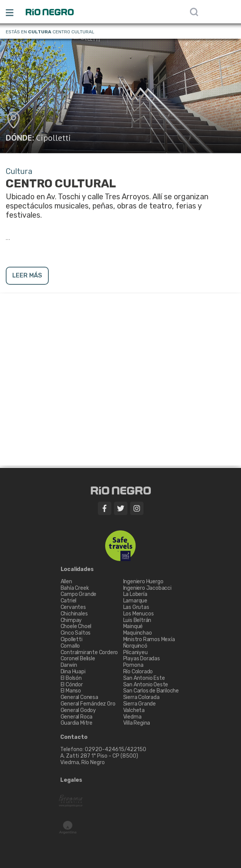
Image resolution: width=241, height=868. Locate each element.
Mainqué (133, 626)
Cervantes (73, 607)
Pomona (133, 665)
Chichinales (74, 614)
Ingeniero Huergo (143, 582)
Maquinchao (138, 633)
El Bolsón (71, 678)
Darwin (69, 665)
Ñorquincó (135, 646)
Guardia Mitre (77, 723)
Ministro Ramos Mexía (149, 639)
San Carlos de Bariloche (151, 691)
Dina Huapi (73, 672)
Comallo (70, 646)
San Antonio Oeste (146, 685)
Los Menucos (139, 614)
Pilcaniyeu (135, 652)
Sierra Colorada (141, 697)
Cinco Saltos (76, 633)
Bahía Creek (75, 588)
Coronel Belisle (78, 659)
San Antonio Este (144, 678)
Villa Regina (137, 723)
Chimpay (71, 620)
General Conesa (79, 697)
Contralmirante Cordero (89, 652)
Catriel (69, 601)
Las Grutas (136, 607)
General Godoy (78, 710)
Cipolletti (54, 138)
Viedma (132, 717)
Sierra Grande (139, 704)
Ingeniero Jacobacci (147, 588)
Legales (71, 780)
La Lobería (135, 594)
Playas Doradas (142, 659)
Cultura (40, 32)
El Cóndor (72, 685)
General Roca (77, 717)
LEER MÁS (27, 275)
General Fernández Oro (88, 704)
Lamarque (135, 601)
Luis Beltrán (137, 620)
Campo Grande (79, 594)
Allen (66, 582)
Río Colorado (138, 672)
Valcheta (134, 710)
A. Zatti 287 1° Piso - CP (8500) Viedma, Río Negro (100, 759)
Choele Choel (76, 626)
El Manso (71, 691)
